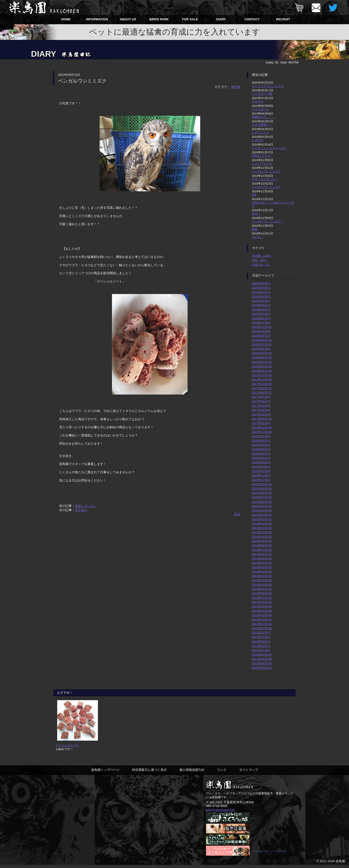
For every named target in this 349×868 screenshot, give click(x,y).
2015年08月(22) (262, 493)
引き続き (81, 510)
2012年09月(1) (261, 641)
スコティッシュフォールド (269, 148)
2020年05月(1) (261, 283)
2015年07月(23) (262, 497)
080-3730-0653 (217, 809)
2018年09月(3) (261, 336)
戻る (237, 514)
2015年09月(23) (262, 488)
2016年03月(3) (261, 462)
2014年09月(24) (262, 541)
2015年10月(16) (262, 484)
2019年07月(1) (261, 292)
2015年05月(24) (262, 506)
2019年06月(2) (261, 296)
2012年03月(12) (262, 668)
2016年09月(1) (261, 440)
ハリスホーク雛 (262, 94)
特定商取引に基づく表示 (149, 773)
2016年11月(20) (262, 432)
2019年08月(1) (261, 288)
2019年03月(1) (261, 309)
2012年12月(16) (262, 628)
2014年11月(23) (262, 532)
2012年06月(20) (262, 655)
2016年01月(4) (261, 471)
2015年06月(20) (262, 502)
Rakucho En (260, 854)
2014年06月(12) (262, 554)
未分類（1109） (262, 256)
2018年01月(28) (262, 371)
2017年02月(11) (262, 419)
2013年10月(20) (262, 585)
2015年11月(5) (261, 480)
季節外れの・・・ (263, 117)
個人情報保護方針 (192, 773)
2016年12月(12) (262, 427)
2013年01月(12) (262, 624)
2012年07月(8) (261, 650)
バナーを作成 (278, 854)
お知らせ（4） (261, 264)
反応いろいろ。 (86, 506)
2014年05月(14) (262, 558)
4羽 (254, 195)
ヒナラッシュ (261, 132)
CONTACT (252, 19)
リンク (222, 773)
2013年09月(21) (262, 589)
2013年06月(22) (262, 602)
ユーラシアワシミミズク (268, 86)
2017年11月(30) (262, 379)
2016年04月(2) (261, 458)
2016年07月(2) (261, 445)
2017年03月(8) (261, 414)
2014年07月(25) (262, 550)
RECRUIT (283, 19)
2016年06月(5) (261, 449)
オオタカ (258, 101)
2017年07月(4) (261, 397)
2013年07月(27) (262, 598)
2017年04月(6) (261, 410)
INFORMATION (97, 19)
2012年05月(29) (262, 659)
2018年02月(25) (262, 366)
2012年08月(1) (261, 646)
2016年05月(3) (261, 453)
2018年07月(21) (262, 344)
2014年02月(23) (262, 571)
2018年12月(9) (261, 322)
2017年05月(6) (261, 406)
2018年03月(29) (262, 362)
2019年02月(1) (261, 314)
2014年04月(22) (262, 563)
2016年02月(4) (261, 467)
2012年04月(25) (262, 663)
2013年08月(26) (262, 593)
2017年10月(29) (262, 384)
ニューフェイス (262, 163)
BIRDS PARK (159, 19)
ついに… (258, 237)
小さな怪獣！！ (262, 125)
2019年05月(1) (261, 301)
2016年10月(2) (261, 436)
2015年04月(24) (262, 510)
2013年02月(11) (262, 619)
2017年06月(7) (261, 401)
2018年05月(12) (262, 353)
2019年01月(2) (261, 318)
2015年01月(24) (262, 523)
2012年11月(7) (261, 632)
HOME (66, 19)
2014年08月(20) (262, 545)
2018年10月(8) (261, 331)
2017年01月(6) (261, 423)
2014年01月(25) (262, 576)
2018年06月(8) (261, 349)
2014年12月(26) (262, 528)
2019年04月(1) (261, 305)
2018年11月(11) (262, 327)
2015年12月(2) (261, 475)
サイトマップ (249, 773)
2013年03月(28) (262, 615)
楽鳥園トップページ (105, 773)
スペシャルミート (67, 748)
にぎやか (258, 140)
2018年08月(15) (262, 340)
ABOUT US (128, 19)
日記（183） (260, 260)
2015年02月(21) (262, 519)
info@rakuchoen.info (220, 813)
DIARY (221, 19)
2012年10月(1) (261, 637)
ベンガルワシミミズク (266, 171)
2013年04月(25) (262, 611)
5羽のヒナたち (261, 156)
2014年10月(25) (262, 537)
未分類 (236, 87)
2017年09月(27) (262, 388)
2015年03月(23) (262, 515)
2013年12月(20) (262, 580)
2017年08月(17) (262, 392)
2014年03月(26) (262, 567)
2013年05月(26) (262, 606)
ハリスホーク (261, 109)
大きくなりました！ (265, 179)
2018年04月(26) (262, 357)
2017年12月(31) (262, 375)
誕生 (255, 229)
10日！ (256, 213)
